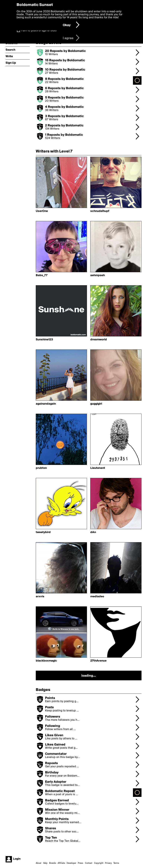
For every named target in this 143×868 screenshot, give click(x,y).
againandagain (46, 404)
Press (81, 863)
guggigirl (96, 404)
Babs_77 (42, 275)
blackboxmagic (46, 661)
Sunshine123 (44, 340)
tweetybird (43, 532)
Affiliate (61, 863)
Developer (71, 863)
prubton (41, 468)
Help (45, 863)
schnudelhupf (100, 211)
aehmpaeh (98, 275)
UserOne (42, 211)
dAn (93, 532)
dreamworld (99, 340)
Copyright (99, 863)
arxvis (40, 597)
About (39, 863)
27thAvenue (98, 661)
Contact (89, 863)
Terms (116, 863)
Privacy (108, 863)
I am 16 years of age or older (39, 31)
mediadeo (97, 597)
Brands (53, 863)
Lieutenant (98, 468)
